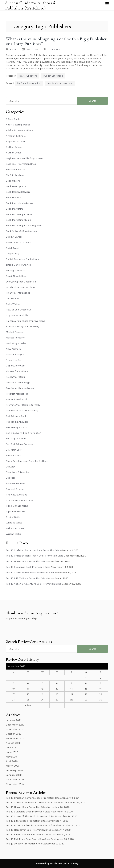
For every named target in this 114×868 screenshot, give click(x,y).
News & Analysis (15, 355)
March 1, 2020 (33, 49)
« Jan (28, 705)
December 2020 (15, 725)
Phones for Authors (17, 371)
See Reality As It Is (16, 427)
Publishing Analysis (17, 422)
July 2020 (12, 748)
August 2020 (13, 743)
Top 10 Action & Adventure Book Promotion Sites (33, 584)
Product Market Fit (17, 394)
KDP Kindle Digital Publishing (23, 326)
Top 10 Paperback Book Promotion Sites (29, 834)
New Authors (13, 349)
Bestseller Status (16, 170)
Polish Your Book (15, 377)
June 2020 (12, 752)
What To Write (14, 523)
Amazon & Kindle (16, 136)
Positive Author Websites (20, 388)
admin (13, 49)
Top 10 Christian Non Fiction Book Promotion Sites (34, 556)
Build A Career (14, 237)
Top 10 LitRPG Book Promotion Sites (26, 578)
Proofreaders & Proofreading (22, 411)
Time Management (17, 506)
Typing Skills (13, 517)
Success (11, 478)
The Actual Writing (17, 495)
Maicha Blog (71, 863)
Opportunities (14, 360)
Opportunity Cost (16, 366)
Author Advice (14, 147)
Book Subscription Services (21, 231)
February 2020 (14, 770)
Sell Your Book (14, 450)
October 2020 (14, 734)
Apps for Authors (16, 142)
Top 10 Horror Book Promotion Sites (26, 561)
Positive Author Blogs (18, 383)
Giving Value (13, 304)
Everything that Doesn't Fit (21, 282)
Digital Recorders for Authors (22, 259)
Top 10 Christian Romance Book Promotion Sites (33, 550)
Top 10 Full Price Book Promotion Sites (28, 839)
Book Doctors (13, 198)
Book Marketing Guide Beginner (24, 226)
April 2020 (12, 761)
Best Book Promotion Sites (21, 164)
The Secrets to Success (19, 500)
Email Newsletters (16, 276)
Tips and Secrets (16, 511)
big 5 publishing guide (29, 83)
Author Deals (13, 153)
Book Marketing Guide (18, 220)
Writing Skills (13, 534)
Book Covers (13, 181)
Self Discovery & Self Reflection (24, 433)
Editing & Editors (15, 270)
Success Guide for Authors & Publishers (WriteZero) (31, 5)
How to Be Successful (18, 310)
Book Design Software (18, 192)
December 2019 (15, 779)
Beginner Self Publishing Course (24, 158)
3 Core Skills (13, 119)
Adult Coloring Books (18, 125)
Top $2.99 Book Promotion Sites (24, 844)
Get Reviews (13, 298)
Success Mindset (16, 483)
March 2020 (13, 766)
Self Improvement (16, 439)
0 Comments (54, 49)
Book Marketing (15, 209)
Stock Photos (13, 455)
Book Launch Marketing (19, 203)
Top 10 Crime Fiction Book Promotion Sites (30, 573)
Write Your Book (15, 528)
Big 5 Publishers (28, 76)
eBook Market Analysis (19, 265)
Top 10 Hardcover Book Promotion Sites (28, 830)
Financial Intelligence (18, 293)
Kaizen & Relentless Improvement (25, 321)
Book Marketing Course (19, 214)
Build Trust (12, 248)
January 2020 (14, 775)
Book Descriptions (16, 186)
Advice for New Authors (19, 130)
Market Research (16, 338)
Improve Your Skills (17, 315)
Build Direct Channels (18, 242)
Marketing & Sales (16, 343)
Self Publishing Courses (19, 444)
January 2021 (14, 720)
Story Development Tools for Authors (27, 461)
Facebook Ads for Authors (21, 287)
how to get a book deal (60, 83)
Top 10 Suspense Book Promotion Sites (28, 567)
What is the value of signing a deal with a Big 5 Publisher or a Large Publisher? (56, 41)
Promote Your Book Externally (23, 405)
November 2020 (15, 729)
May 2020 (11, 757)
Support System (15, 489)
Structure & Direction (18, 472)
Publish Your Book (53, 76)
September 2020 (15, 738)
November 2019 (15, 784)
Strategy (11, 467)
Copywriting (13, 254)
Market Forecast (15, 332)
